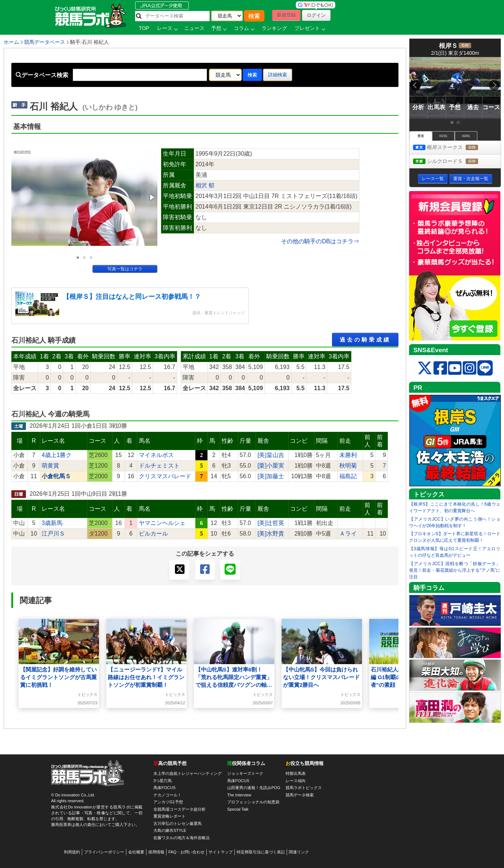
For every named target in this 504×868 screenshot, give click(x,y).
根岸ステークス (452, 148)
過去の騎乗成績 (365, 340)
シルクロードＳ (452, 162)
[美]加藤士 (271, 476)
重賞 (421, 136)
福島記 (348, 476)
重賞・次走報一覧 (471, 179)
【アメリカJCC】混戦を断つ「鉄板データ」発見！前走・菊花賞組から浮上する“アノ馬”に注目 (455, 570)
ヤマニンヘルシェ (162, 523)
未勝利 (348, 455)
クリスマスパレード (165, 476)
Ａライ (348, 534)
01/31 (443, 136)
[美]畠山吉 (271, 455)
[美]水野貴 (271, 534)
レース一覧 (433, 179)
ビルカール (153, 534)
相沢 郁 (205, 185)
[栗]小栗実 (271, 466)
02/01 (466, 136)
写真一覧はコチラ (125, 269)
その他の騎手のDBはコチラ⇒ (320, 241)
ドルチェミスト (159, 466)
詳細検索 (278, 75)
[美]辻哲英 (271, 523)
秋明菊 (348, 466)
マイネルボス (156, 455)
